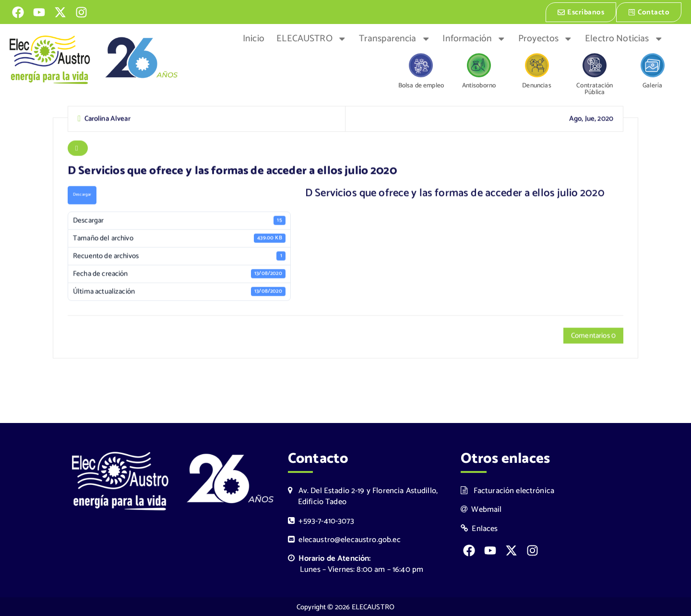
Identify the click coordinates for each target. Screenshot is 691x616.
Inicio (254, 38)
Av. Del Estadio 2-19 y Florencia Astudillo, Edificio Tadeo (363, 495)
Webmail (481, 509)
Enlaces (479, 528)
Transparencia (395, 38)
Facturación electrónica (507, 490)
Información (474, 38)
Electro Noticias (624, 38)
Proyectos (546, 38)
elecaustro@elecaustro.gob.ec (344, 539)
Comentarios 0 (593, 336)
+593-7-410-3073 (321, 520)
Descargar (82, 195)
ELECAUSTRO (311, 38)
